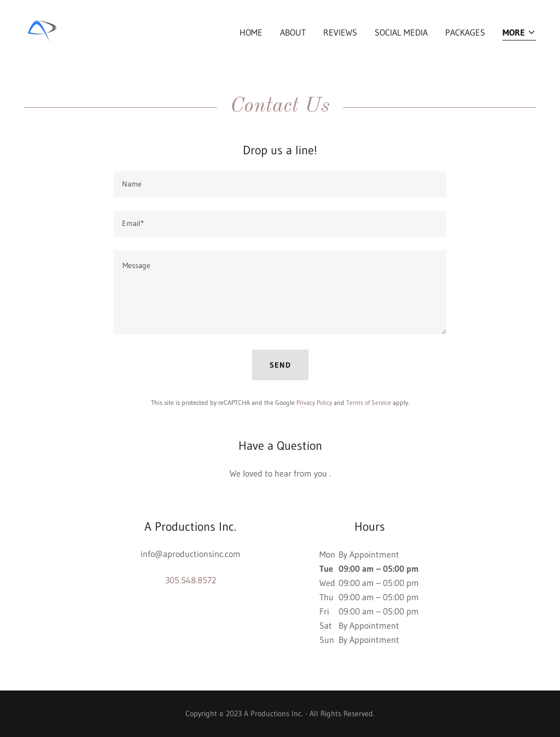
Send (280, 365)
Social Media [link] (401, 32)
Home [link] (251, 32)
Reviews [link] (340, 32)
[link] (41, 30)
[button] (519, 33)
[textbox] (280, 184)
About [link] (293, 32)
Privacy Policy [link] (314, 402)
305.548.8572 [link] (191, 580)
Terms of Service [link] (369, 402)
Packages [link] (465, 32)
